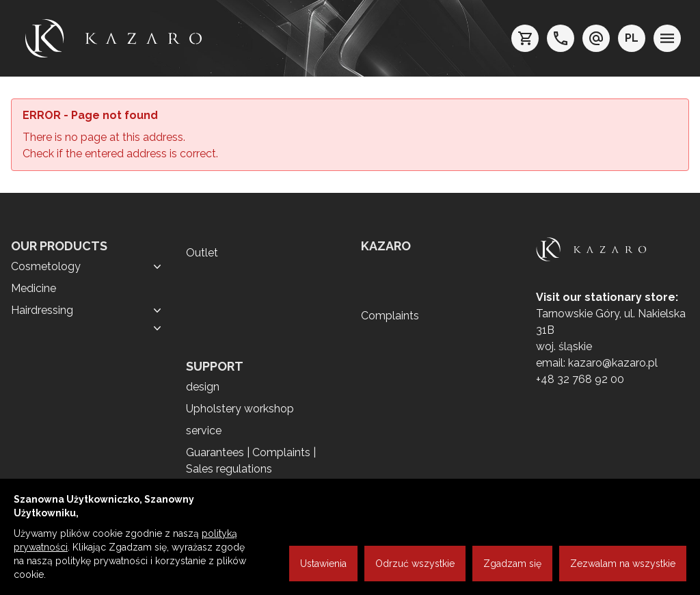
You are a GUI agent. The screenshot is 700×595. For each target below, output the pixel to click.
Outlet (202, 253)
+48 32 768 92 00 (580, 379)
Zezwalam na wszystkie (623, 564)
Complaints (390, 316)
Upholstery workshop (240, 409)
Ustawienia (323, 564)
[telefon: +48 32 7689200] (561, 38)
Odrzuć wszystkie (415, 564)
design (203, 387)
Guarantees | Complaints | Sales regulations (251, 461)
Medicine (33, 288)
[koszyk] (525, 38)
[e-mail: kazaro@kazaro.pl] (596, 38)
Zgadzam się (512, 564)
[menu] (667, 38)
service (204, 431)
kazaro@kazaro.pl (613, 363)
